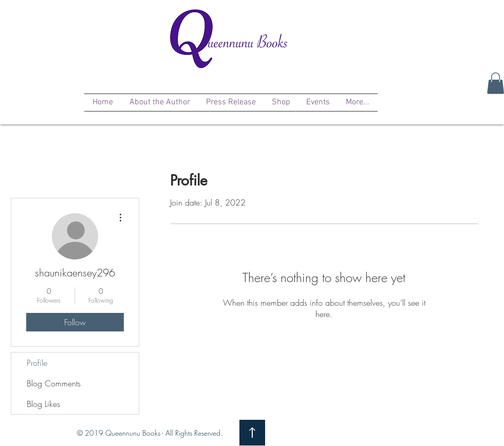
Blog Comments (54, 383)
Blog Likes (43, 404)
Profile (37, 363)
